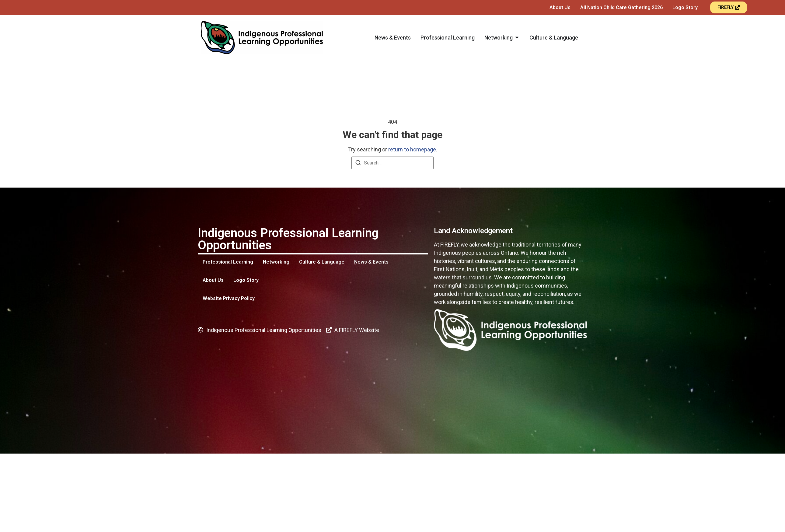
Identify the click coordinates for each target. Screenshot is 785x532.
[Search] (358, 164)
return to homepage (412, 149)
